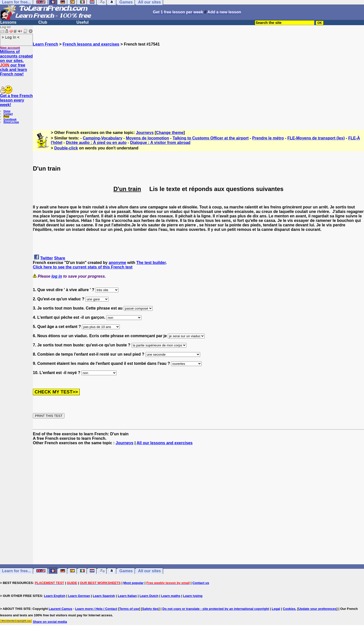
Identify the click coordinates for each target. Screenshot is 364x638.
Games (126, 571)
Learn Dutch (149, 596)
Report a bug (11, 122)
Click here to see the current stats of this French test (83, 267)
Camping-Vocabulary (103, 138)
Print (6, 117)
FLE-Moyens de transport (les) (316, 138)
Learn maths (171, 596)
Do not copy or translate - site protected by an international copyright (216, 609)
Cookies (289, 609)
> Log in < (11, 37)
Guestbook (10, 119)
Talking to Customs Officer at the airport (211, 138)
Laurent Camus (61, 609)
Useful (83, 22)
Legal (276, 609)
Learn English (55, 596)
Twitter (46, 258)
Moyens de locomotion (148, 138)
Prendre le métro (268, 138)
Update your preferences (317, 609)
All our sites (149, 571)
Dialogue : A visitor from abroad (160, 143)
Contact (8, 114)
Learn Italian (127, 596)
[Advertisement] (198, 81)
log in (57, 276)
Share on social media (50, 622)
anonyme (117, 263)
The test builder (151, 263)
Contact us (201, 583)
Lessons (8, 22)
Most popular (133, 583)
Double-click (66, 148)
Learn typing (193, 596)
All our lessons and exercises (164, 443)
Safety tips (150, 609)
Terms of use (129, 609)
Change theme (170, 133)
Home (7, 111)
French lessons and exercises (91, 44)
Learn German (79, 596)
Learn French (45, 44)
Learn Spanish (104, 596)
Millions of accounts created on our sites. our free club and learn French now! (16, 63)
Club (43, 22)
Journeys (145, 133)
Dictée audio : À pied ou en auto (96, 143)
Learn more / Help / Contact (96, 609)
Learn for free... (16, 571)
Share (60, 258)
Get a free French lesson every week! (16, 100)
